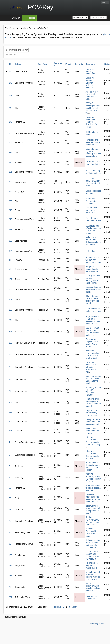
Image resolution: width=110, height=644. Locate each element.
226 (10, 310)
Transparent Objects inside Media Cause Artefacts (92, 343)
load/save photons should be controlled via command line (93, 498)
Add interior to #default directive (93, 219)
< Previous (56, 607)
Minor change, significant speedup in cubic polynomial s (93, 153)
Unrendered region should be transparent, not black (93, 182)
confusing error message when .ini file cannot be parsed (93, 403)
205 (10, 587)
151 (10, 279)
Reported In (58, 64)
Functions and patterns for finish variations (93, 142)
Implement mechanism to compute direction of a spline (92, 122)
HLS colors (91, 251)
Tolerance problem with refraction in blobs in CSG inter (92, 367)
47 (10, 260)
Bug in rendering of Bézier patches (93, 172)
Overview (16, 18)
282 (10, 182)
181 (10, 576)
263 (10, 142)
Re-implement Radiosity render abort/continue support (93, 466)
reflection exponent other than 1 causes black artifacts (92, 354)
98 (10, 532)
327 (10, 229)
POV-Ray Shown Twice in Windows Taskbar (93, 391)
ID (10, 64)
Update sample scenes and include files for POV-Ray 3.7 (92, 555)
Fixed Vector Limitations (91, 597)
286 (10, 354)
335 (10, 431)
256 (10, 133)
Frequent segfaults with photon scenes (92, 269)
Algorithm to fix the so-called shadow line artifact (92, 95)
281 (10, 172)
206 (10, 300)
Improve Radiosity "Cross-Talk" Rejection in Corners (93, 478)
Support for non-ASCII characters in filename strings (93, 229)
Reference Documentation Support (92, 201)
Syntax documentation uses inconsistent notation (93, 587)
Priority (69, 64)
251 (10, 332)
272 (10, 153)
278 (10, 163)
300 (10, 201)
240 (10, 83)
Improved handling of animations (91, 71)
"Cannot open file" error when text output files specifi (92, 300)
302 (10, 403)
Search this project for (17, 50)
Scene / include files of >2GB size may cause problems (93, 331)
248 (10, 122)
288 (10, 367)
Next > (75, 607)
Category (19, 64)
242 (10, 95)
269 (10, 343)
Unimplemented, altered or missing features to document (93, 576)
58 (10, 488)
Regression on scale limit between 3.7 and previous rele (93, 320)
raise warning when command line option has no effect (93, 510)
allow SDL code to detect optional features (93, 488)
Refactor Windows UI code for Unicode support (93, 532)
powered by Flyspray (97, 623)
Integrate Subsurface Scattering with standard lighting (93, 441)
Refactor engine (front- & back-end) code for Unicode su (93, 544)
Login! (105, 2)
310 (10, 210)
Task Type (43, 64)
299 (10, 192)
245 (10, 108)
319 (10, 219)
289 (10, 380)
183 (10, 289)
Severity (79, 64)
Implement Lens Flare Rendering (93, 163)
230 (10, 71)
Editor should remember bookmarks (91, 210)
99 (10, 544)
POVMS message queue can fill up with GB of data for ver (93, 108)
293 (10, 391)
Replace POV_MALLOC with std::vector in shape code (93, 521)
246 (10, 320)
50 (10, 269)
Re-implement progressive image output (92, 565)
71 (10, 510)
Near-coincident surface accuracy (93, 310)
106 (10, 555)
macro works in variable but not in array (93, 431)
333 (10, 241)
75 (10, 521)
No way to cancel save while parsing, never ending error (93, 279)
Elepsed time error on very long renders (91, 413)
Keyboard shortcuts (16, 617)
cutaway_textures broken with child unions (93, 290)
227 (10, 597)
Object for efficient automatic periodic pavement (90, 83)
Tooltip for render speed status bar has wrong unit (93, 422)
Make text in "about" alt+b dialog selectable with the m (93, 241)
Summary (90, 64)
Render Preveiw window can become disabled (93, 260)
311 (10, 413)
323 (10, 422)
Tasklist (31, 18)
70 (10, 498)
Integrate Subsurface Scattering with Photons (92, 455)
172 (10, 566)
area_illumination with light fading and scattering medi (93, 380)
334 (10, 251)
